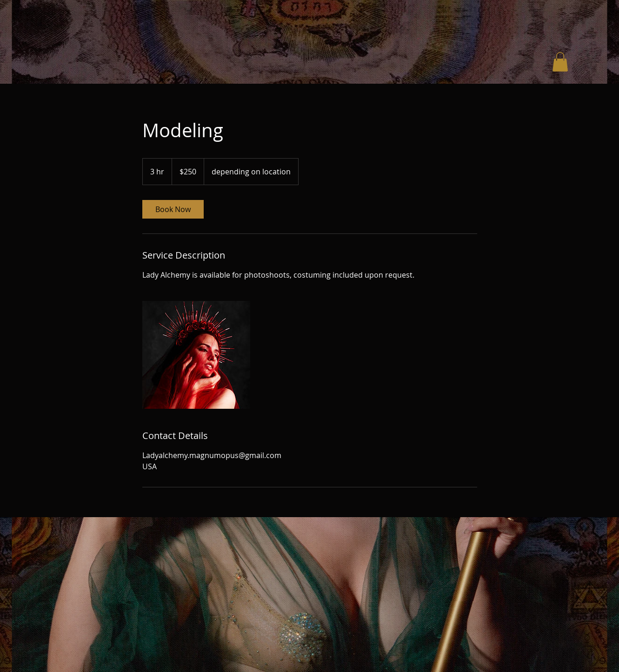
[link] (173, 209)
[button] (560, 62)
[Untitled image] (196, 355)
